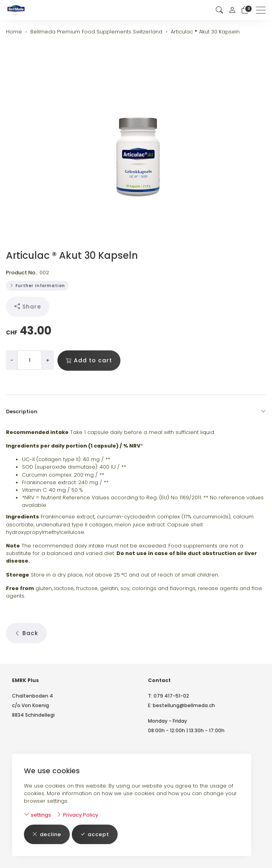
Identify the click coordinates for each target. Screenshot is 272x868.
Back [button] (26, 633)
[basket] (245, 10)
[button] (219, 10)
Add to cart (89, 361)
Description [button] (136, 412)
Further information (37, 286)
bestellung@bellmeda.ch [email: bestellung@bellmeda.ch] (184, 705)
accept (95, 834)
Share (28, 307)
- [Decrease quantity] (12, 360)
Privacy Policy (77, 815)
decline (47, 834)
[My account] (232, 10)
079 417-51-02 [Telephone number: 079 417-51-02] (171, 696)
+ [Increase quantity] (48, 360)
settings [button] (37, 815)
